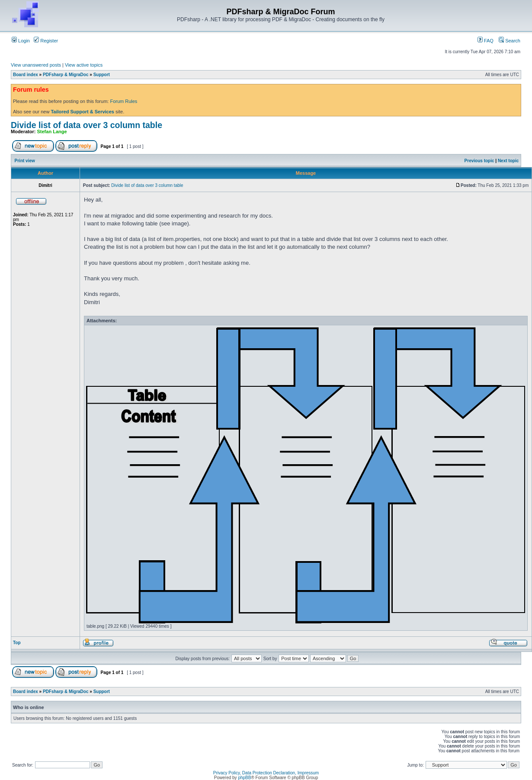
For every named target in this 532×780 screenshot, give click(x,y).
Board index (26, 75)
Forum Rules (123, 101)
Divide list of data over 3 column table (87, 125)
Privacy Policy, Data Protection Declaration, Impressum (266, 773)
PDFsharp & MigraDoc (66, 75)
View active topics (84, 65)
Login (21, 41)
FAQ (486, 41)
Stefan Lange (52, 132)
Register (46, 41)
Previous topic (479, 161)
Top (17, 643)
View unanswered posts (36, 65)
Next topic (508, 161)
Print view (25, 161)
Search (510, 41)
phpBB (244, 778)
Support (102, 75)
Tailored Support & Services (82, 112)
